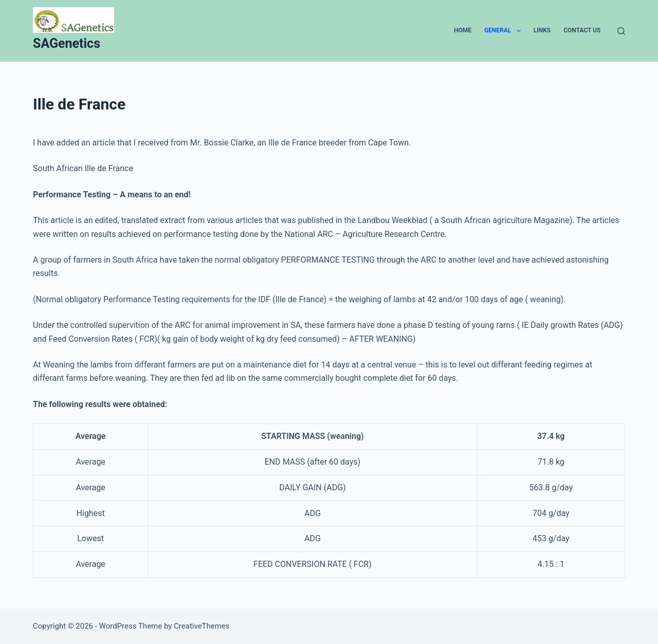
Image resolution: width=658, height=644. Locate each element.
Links (542, 30)
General (505, 31)
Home (463, 30)
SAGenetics (67, 43)
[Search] (621, 31)
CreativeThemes (202, 626)
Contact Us (582, 30)
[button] (519, 31)
